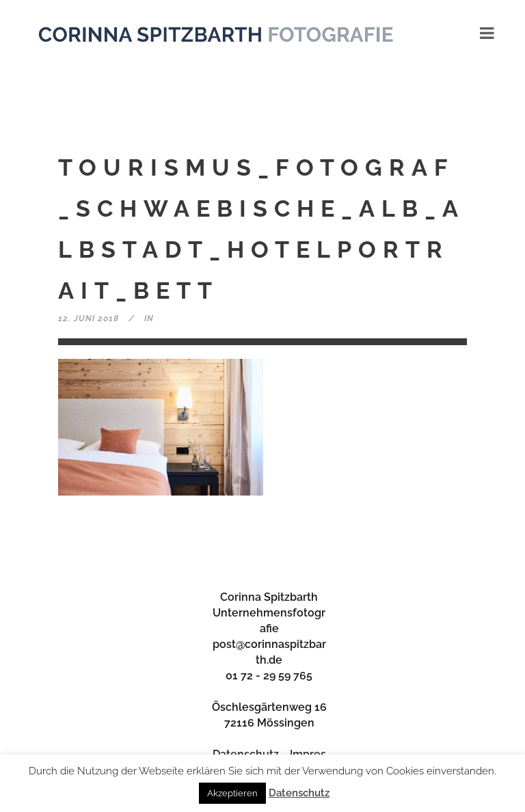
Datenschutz (299, 793)
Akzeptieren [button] (232, 793)
